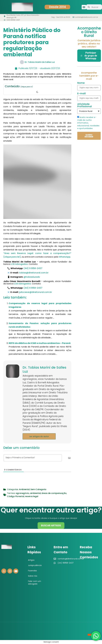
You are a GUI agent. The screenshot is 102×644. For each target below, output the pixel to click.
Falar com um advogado (35, 583)
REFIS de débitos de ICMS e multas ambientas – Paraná (40, 343)
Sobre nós (33, 576)
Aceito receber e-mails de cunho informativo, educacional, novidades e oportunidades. (88, 123)
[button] (84, 7)
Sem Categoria (38, 489)
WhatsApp (65, 257)
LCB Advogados (19, 264)
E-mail (81, 94)
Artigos (31, 560)
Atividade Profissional (85, 105)
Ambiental (24, 489)
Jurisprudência (35, 565)
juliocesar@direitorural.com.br (36, 292)
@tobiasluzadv (32, 277)
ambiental (35, 493)
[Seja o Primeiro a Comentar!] (33, 458)
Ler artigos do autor (39, 436)
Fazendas (32, 571)
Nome (81, 83)
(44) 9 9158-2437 (33, 268)
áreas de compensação (54, 493)
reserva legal (32, 496)
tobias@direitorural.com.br (34, 273)
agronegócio (22, 493)
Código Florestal (16, 496)
